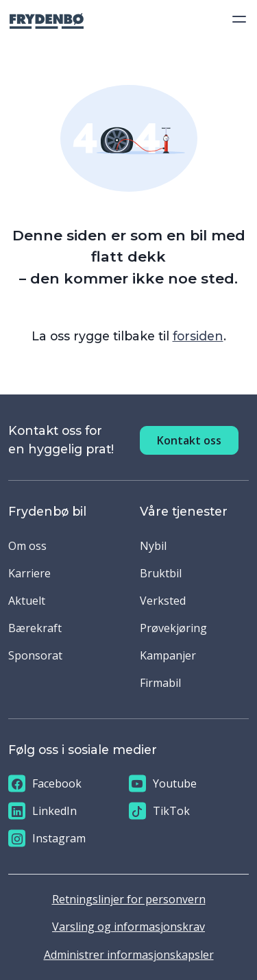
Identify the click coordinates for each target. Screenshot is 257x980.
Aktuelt (27, 601)
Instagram (47, 839)
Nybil (153, 546)
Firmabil (160, 683)
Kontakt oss (189, 440)
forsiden (198, 336)
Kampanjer (168, 655)
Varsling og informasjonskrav (128, 927)
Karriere (29, 573)
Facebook (45, 784)
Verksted (163, 601)
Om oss (27, 546)
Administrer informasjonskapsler (129, 955)
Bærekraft (35, 628)
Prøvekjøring (173, 628)
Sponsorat (35, 655)
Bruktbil (161, 573)
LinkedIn (42, 811)
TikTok (159, 811)
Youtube (163, 784)
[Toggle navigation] (235, 19)
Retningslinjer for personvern (129, 899)
